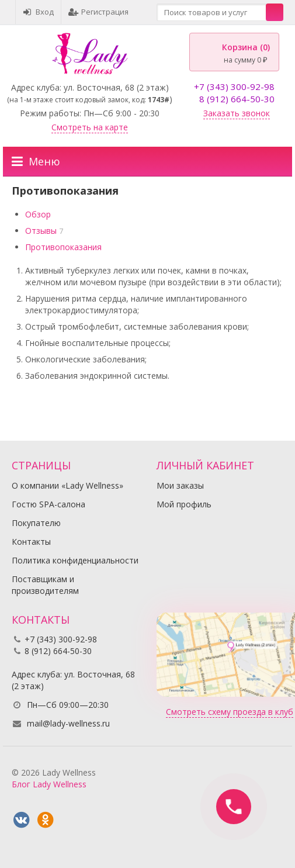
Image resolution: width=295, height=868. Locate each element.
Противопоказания (63, 247)
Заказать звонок (237, 113)
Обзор (38, 214)
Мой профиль (184, 504)
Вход (38, 12)
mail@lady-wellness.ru (68, 723)
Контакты (31, 542)
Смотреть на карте (90, 127)
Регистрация (98, 12)
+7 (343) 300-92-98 (234, 87)
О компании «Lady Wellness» (67, 485)
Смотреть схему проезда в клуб (230, 712)
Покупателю (36, 523)
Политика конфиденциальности (75, 560)
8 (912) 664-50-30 (237, 99)
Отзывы (41, 231)
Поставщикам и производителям (45, 585)
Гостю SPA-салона (48, 504)
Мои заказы (180, 485)
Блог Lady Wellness (49, 784)
